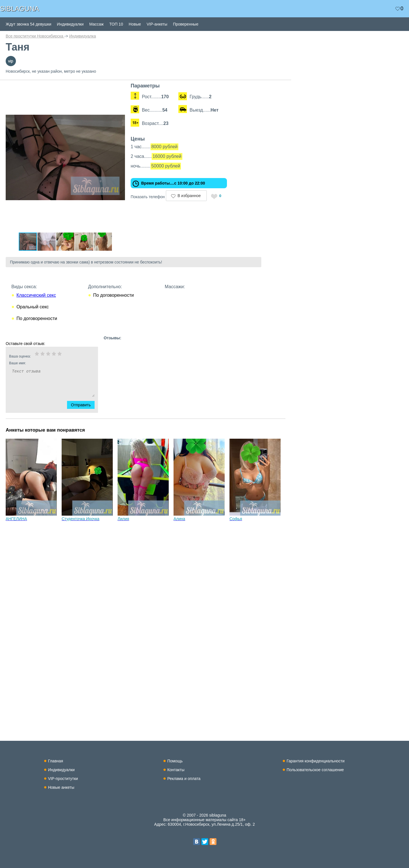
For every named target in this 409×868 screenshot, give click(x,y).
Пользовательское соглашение (315, 770)
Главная (56, 761)
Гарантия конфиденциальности (316, 761)
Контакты (176, 770)
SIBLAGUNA (19, 9)
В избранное (189, 196)
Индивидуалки (70, 24)
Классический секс (36, 295)
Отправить (84, 405)
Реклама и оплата (184, 779)
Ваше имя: (44, 363)
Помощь (175, 761)
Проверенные (186, 24)
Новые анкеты (61, 787)
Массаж (96, 24)
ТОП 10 (116, 24)
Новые (135, 24)
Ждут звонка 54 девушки (28, 24)
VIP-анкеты (157, 24)
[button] (120, 88)
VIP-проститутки (63, 779)
